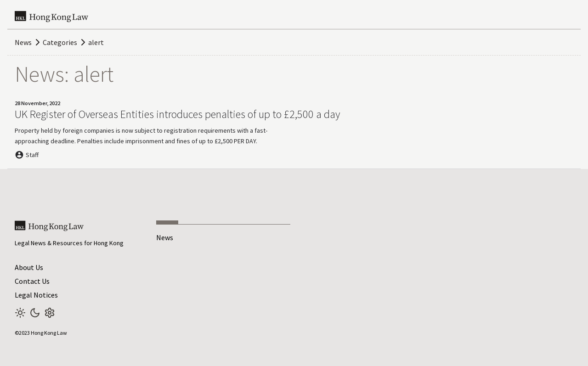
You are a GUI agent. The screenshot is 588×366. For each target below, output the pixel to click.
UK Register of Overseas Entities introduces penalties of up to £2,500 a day (177, 114)
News (23, 42)
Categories (60, 42)
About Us (29, 267)
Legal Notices (36, 295)
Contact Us (32, 281)
